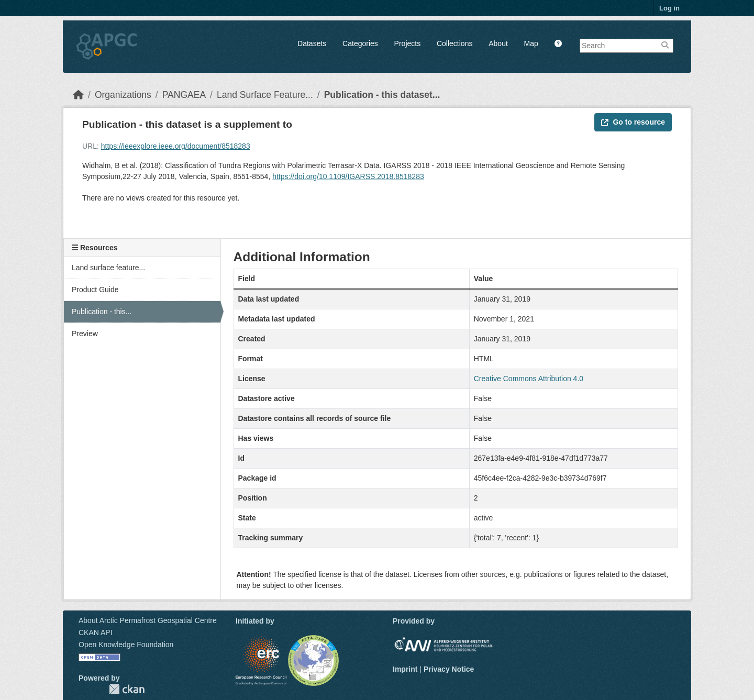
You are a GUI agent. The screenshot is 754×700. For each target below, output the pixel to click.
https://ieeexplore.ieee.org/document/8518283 (176, 146)
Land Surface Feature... (265, 95)
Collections (454, 43)
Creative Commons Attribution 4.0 (529, 379)
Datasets (312, 43)
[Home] (79, 95)
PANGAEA (184, 95)
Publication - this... (102, 312)
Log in (669, 8)
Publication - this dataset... (382, 95)
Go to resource (633, 122)
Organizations (123, 95)
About (498, 43)
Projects (408, 43)
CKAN (127, 689)
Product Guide (95, 290)
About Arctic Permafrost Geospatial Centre (148, 620)
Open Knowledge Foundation (126, 645)
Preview (85, 334)
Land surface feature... (108, 268)
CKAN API (96, 632)
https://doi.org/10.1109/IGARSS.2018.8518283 (348, 176)
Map (531, 43)
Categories (360, 43)
